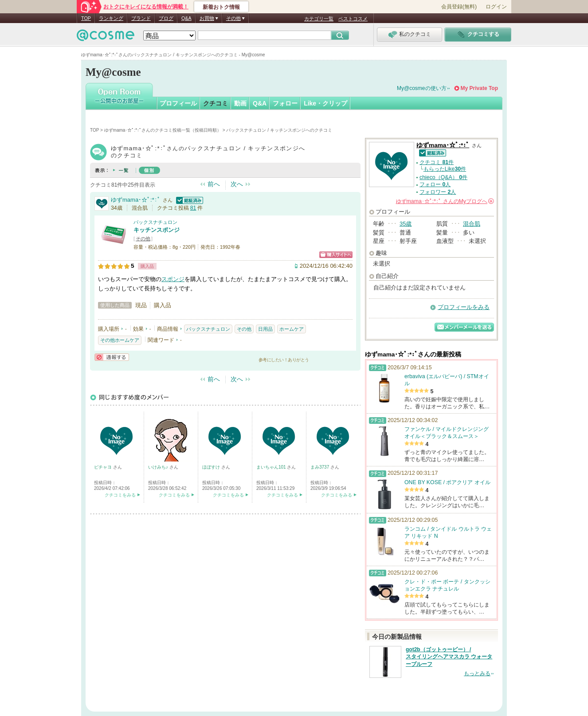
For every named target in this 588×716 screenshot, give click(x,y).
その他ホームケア (120, 340)
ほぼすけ (212, 467)
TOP (86, 18)
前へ (214, 184)
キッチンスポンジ (157, 230)
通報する (112, 357)
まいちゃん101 (272, 467)
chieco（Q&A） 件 (443, 177)
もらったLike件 (445, 169)
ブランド (141, 18)
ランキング (111, 18)
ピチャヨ (104, 467)
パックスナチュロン (155, 222)
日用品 (265, 329)
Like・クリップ (325, 103)
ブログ (166, 18)
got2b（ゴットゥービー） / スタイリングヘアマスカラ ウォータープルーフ (449, 657)
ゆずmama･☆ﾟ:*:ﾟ (136, 200)
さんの (445, 201)
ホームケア (292, 329)
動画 (240, 103)
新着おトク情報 (221, 7)
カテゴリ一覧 (319, 19)
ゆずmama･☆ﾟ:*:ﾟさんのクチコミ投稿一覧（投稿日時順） (163, 130)
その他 (143, 239)
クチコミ (216, 103)
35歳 (406, 224)
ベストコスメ (353, 19)
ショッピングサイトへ (336, 255)
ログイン (496, 7)
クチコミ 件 (437, 162)
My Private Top (479, 88)
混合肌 (472, 224)
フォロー (285, 103)
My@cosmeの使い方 (422, 88)
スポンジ (173, 279)
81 (193, 208)
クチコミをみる (120, 495)
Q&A (186, 18)
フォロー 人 (435, 184)
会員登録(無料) (459, 7)
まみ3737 (320, 467)
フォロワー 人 (438, 192)
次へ (237, 184)
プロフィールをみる (464, 307)
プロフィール (178, 103)
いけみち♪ (159, 467)
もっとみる (477, 673)
